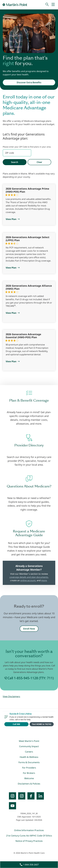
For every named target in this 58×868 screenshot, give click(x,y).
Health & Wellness (29, 757)
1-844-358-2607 (31, 865)
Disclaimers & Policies (29, 784)
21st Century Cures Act (18, 836)
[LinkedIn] (40, 796)
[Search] (47, 5)
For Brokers (29, 773)
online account (28, 580)
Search (15, 162)
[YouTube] (12, 806)
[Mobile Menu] (53, 5)
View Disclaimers (11, 696)
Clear (39, 162)
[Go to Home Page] (15, 5)
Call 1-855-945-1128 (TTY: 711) (31, 678)
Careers (29, 752)
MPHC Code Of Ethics (41, 836)
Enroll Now (29, 629)
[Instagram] (22, 796)
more (44, 580)
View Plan (11, 219)
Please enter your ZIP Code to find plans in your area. (27, 147)
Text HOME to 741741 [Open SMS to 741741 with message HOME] (42, 724)
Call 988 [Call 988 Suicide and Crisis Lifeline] (16, 724)
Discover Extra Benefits (29, 82)
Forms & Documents (29, 762)
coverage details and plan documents (29, 577)
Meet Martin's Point (29, 741)
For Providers (29, 768)
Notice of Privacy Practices (29, 841)
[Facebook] (31, 796)
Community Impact (29, 746)
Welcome (29, 778)
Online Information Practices (29, 830)
